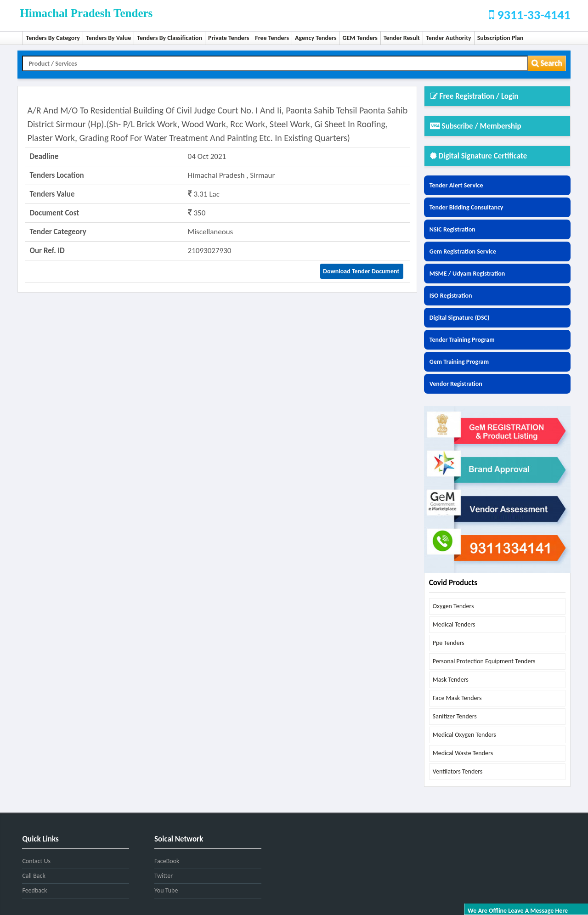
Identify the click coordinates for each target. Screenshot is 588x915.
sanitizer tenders (455, 716)
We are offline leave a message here (518, 911)
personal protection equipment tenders (484, 661)
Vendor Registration (456, 384)
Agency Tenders (316, 38)
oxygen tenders (453, 606)
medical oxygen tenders (464, 735)
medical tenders (454, 624)
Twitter (164, 876)
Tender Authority (449, 38)
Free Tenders (272, 38)
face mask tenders (457, 698)
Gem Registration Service (463, 251)
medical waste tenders (463, 753)
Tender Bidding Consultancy (466, 207)
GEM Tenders (360, 38)
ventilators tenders (458, 771)
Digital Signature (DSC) (460, 318)
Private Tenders (229, 38)
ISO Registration (451, 296)
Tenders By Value (108, 38)
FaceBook (167, 861)
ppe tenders (449, 643)
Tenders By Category (53, 38)
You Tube (166, 890)
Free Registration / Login (474, 96)
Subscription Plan (500, 38)
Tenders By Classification (170, 38)
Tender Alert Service (456, 185)
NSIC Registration (452, 229)
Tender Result (402, 38)
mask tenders (451, 680)
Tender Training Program (462, 340)
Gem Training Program (459, 362)
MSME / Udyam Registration (467, 274)
